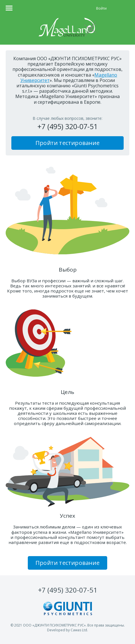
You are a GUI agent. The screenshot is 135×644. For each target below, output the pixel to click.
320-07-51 (68, 590)
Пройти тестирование (67, 143)
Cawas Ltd (79, 630)
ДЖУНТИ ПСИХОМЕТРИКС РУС (59, 625)
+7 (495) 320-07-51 (67, 126)
